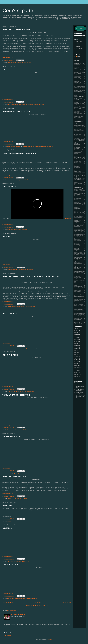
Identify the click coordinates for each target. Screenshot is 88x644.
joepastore (28, 306)
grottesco (83, 173)
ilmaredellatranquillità (78, 181)
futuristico (42, 104)
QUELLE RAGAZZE (10, 313)
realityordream (77, 256)
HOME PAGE (79, 41)
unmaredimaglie (81, 315)
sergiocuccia (77, 280)
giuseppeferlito (77, 166)
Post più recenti (8, 602)
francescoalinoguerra (80, 151)
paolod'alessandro (78, 241)
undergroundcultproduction (47, 146)
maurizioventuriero (78, 223)
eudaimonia (77, 138)
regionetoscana (77, 266)
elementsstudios (78, 129)
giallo (84, 157)
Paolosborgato (78, 242)
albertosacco (77, 67)
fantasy (9, 430)
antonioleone (77, 81)
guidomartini (83, 174)
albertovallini (77, 69)
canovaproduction (11, 180)
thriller (45, 348)
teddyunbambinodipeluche (23, 430)
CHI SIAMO (79, 45)
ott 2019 (76, 354)
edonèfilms (82, 128)
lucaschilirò (80, 214)
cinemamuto (77, 100)
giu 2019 (76, 362)
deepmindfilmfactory (22, 348)
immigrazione (77, 185)
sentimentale (30, 270)
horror (29, 348)
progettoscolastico (78, 252)
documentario (77, 120)
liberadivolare (77, 202)
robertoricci (77, 271)
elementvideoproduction (79, 131)
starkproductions (78, 290)
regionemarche (77, 262)
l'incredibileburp (77, 196)
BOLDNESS (7, 528)
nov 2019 (77, 352)
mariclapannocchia (80, 216)
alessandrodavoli (78, 70)
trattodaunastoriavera (78, 309)
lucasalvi (83, 213)
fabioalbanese (77, 139)
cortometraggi (22, 104)
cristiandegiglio (78, 110)
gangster (76, 156)
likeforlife (83, 204)
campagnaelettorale (78, 92)
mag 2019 (77, 363)
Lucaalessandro (77, 209)
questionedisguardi (78, 253)
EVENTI (78, 47)
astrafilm (9, 306)
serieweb (83, 280)
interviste (24, 63)
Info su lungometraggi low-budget (80, 386)
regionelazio (77, 258)
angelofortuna (77, 75)
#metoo (76, 62)
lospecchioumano (78, 206)
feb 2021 (77, 334)
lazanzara (76, 200)
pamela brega (78, 238)
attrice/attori (83, 85)
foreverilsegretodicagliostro (80, 150)
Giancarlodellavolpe (80, 159)
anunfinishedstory (78, 83)
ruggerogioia (83, 271)
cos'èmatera (83, 107)
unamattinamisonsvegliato (34, 146)
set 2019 (76, 356)
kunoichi (82, 193)
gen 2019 (77, 371)
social (76, 285)
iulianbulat (76, 191)
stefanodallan (77, 293)
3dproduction (10, 498)
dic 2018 (76, 373)
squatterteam (77, 289)
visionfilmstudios (78, 320)
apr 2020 (77, 345)
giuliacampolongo (78, 164)
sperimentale (81, 288)
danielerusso (77, 112)
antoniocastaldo (78, 79)
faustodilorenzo (22, 270)
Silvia (79, 56)
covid (80, 109)
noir (77, 236)
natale (84, 232)
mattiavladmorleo (78, 220)
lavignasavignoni (78, 198)
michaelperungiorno (78, 228)
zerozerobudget (77, 323)
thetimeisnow (81, 304)
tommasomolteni (30, 391)
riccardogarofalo (78, 270)
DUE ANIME (7, 236)
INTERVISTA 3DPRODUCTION (14, 477)
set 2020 (76, 340)
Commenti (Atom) (11, 610)
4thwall (78, 63)
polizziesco (77, 248)
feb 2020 (77, 349)
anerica (80, 74)
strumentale (77, 294)
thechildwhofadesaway (79, 299)
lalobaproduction (78, 197)
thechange (80, 298)
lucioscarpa (77, 215)
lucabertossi (34, 348)
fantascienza (10, 391)
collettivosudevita (14, 104)
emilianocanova (25, 561)
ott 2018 (76, 376)
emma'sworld (10, 229)
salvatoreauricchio (80, 273)
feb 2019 (77, 369)
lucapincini (77, 212)
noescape (83, 234)
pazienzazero (77, 245)
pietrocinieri (83, 246)
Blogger (50, 639)
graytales (76, 170)
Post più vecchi (66, 602)
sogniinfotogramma (17, 473)
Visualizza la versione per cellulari (37, 606)
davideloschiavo (78, 115)
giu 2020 (76, 342)
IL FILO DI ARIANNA (10, 565)
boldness (9, 561)
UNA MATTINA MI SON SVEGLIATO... (17, 111)
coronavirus (77, 104)
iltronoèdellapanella (78, 183)
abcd (8, 104)
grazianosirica (77, 173)
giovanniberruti (78, 160)
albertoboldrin (77, 66)
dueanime (16, 270)
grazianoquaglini (78, 171)
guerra (77, 174)
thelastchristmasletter (78, 300)
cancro (76, 93)
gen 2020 (77, 351)
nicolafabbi (16, 391)
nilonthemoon (23, 391)
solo (77, 288)
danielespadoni (78, 114)
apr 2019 (77, 365)
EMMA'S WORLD (9, 187)
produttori (29, 63)
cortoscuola (77, 107)
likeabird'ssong (77, 204)
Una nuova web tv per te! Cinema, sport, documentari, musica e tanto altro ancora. (80, 395)
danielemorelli (29, 104)
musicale (79, 232)
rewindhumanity (77, 269)
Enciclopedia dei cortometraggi (80, 390)
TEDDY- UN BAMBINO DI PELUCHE (16, 395)
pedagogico (24, 229)
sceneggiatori (77, 274)
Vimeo (42, 220)
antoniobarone (77, 77)
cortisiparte (77, 105)
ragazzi (77, 255)
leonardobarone (77, 201)
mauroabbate (77, 224)
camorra (82, 90)
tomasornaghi (77, 307)
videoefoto (81, 316)
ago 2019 (77, 358)
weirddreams (77, 321)
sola (84, 286)
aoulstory (76, 84)
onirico (82, 237)
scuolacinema (77, 276)
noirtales (82, 236)
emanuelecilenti (77, 133)
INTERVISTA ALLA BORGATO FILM (16, 30)
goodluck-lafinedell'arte (79, 169)
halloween (78, 175)
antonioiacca (77, 80)
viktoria (76, 317)
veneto (76, 316)
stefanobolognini (78, 292)
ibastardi (80, 177)
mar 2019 (77, 367)
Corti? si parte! (19, 10)
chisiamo (80, 98)
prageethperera (77, 250)
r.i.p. (84, 253)
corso (83, 104)
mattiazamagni (77, 221)
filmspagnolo (77, 148)
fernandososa (77, 147)
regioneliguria (77, 260)
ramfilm (82, 255)
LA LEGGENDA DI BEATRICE (18, 615)
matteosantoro (17, 229)
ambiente (83, 72)
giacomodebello (78, 157)
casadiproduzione (17, 63)
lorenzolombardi (80, 205)
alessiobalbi (10, 146)
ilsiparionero (77, 182)
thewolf (76, 306)
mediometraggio (80, 225)
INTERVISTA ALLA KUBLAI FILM (12, 623)
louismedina (77, 207)
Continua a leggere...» (8, 58)
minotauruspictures (78, 229)
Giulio (79, 54)
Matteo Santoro (35, 220)
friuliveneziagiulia (78, 152)
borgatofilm (10, 63)
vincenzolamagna (78, 318)
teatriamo (83, 294)
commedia (77, 102)
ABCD (5, 70)
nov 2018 (77, 374)
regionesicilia (77, 265)
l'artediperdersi (77, 195)
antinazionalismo (17, 146)
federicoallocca (77, 146)
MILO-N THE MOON (10, 355)
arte (82, 84)
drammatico (36, 104)
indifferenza (25, 146)
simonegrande (80, 284)
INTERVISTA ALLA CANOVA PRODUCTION (19, 153)
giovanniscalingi (78, 162)
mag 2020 (77, 343)
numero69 (76, 237)
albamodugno (77, 65)
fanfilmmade (82, 141)
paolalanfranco (77, 239)
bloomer (78, 88)
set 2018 (76, 378)
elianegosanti (77, 132)
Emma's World (67, 218)
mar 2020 (77, 347)
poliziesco (80, 247)
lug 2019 (76, 360)
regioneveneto (78, 267)
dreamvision (81, 127)
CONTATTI (78, 43)
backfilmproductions (12, 348)
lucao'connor (77, 211)
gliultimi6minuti (77, 168)
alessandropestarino (78, 71)
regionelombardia (79, 261)
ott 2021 (76, 329)
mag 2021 (77, 332)
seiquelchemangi (78, 278)
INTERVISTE (7, 505)
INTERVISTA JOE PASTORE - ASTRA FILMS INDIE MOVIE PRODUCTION (31, 277)
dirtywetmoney (77, 119)
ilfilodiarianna (28, 180)
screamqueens (77, 275)
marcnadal (83, 215)
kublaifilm (76, 193)
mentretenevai (77, 227)
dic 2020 (76, 336)
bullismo (76, 90)
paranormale (40, 348)
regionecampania (78, 257)
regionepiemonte (78, 264)
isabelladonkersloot (78, 189)
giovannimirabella (78, 161)
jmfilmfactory (83, 191)
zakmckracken (77, 322)
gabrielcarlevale (78, 155)
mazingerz (83, 224)
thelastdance (77, 302)
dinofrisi (80, 118)
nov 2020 (77, 338)
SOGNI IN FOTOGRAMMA (12, 437)
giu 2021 (76, 331)
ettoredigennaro (78, 137)
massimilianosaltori (78, 218)
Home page (37, 602)
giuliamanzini (77, 165)
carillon (76, 95)
